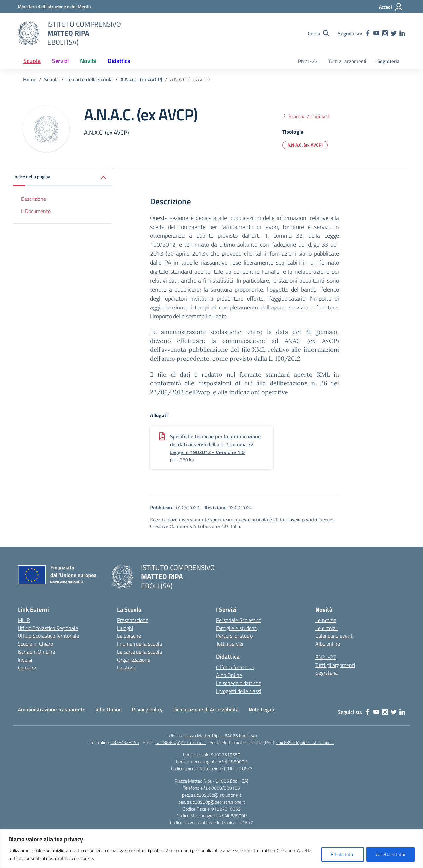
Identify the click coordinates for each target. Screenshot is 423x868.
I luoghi (125, 628)
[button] (63, 177)
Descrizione (34, 199)
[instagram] (385, 33)
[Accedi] (391, 7)
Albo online (328, 644)
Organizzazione (134, 660)
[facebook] (368, 33)
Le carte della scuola (139, 652)
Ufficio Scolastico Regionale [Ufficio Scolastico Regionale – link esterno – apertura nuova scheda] (48, 628)
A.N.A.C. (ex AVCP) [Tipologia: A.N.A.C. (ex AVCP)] (305, 145)
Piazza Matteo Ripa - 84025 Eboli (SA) (220, 735)
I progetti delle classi (239, 691)
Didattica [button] (119, 61)
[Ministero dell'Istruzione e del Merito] (54, 6)
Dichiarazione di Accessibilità (206, 709)
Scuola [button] (32, 61)
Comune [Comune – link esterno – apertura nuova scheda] (27, 668)
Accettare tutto (391, 854)
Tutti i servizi (230, 644)
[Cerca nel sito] (318, 33)
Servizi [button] (60, 61)
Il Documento (36, 211)
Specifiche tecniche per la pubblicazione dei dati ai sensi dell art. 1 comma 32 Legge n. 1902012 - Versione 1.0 (215, 444)
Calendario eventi (334, 636)
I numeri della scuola (139, 644)
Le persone (129, 636)
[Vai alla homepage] (28, 33)
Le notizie (326, 620)
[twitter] (394, 33)
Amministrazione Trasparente (52, 709)
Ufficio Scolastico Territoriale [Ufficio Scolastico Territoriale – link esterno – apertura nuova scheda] (48, 636)
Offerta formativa (235, 667)
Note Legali (261, 709)
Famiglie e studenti (237, 628)
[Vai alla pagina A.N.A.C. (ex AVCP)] (141, 79)
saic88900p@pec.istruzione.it (305, 742)
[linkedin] (402, 33)
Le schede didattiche (239, 683)
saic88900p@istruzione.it (181, 742)
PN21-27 (308, 61)
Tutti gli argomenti (347, 61)
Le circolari (327, 628)
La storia (126, 668)
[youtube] (376, 33)
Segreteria (388, 61)
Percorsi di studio (234, 636)
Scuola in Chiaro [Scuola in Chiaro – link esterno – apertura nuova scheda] (35, 644)
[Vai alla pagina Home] (30, 79)
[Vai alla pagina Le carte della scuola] (90, 79)
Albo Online (229, 675)
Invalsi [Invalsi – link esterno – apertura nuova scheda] (25, 660)
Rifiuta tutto (343, 854)
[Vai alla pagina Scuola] (51, 79)
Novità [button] (88, 61)
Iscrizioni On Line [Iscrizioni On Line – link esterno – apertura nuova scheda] (36, 652)
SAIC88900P (234, 761)
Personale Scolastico (239, 620)
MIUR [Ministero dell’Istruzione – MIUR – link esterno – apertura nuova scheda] (24, 620)
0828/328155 (125, 742)
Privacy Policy (147, 709)
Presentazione (133, 620)
